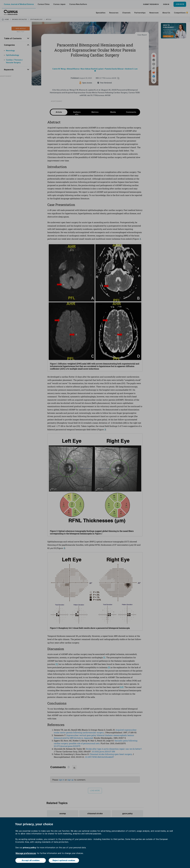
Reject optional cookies (64, 860)
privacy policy (29, 848)
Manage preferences (26, 853)
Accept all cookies (31, 860)
